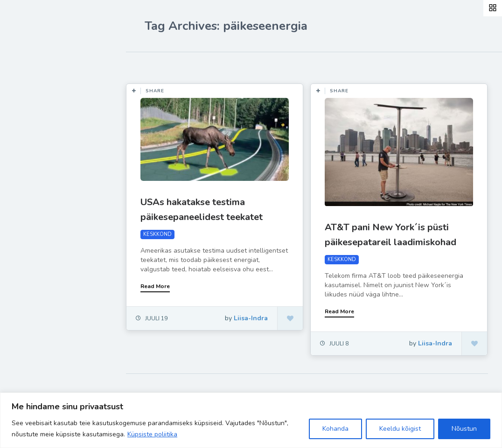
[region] (251, 420)
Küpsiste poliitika (152, 434)
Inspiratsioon (44, 162)
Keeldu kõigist (400, 429)
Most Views (216, 66)
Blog (28, 119)
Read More (155, 286)
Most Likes (163, 66)
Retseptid (38, 140)
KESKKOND (157, 234)
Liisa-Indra (38, 206)
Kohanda (335, 429)
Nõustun (464, 429)
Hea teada (39, 227)
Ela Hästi (36, 184)
